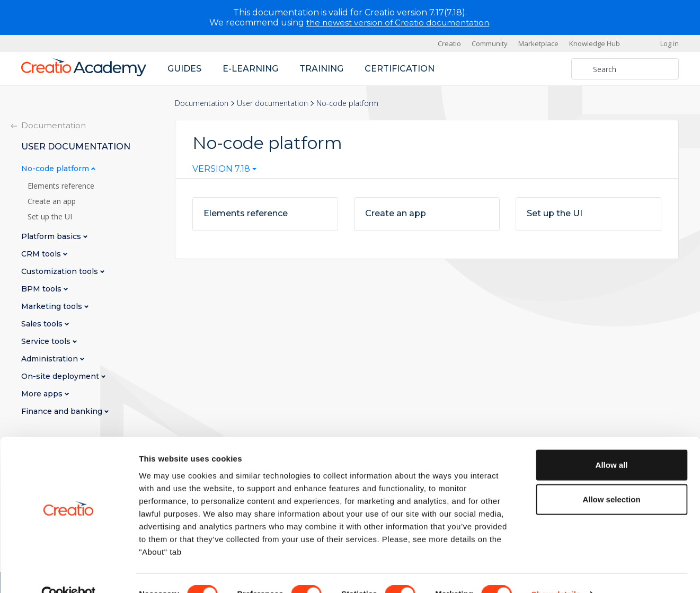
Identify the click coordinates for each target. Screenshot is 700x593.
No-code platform (56, 169)
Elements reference (61, 186)
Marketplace (538, 43)
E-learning (250, 69)
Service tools (47, 342)
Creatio (449, 43)
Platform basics (52, 237)
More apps (43, 394)
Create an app (52, 201)
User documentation (272, 103)
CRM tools (42, 254)
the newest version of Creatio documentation (398, 23)
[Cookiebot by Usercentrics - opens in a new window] (69, 572)
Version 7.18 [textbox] (221, 169)
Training (321, 69)
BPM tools (42, 289)
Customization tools (61, 272)
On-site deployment (61, 377)
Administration (51, 359)
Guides (184, 69)
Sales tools (43, 324)
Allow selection (611, 477)
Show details (556, 572)
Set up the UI (50, 217)
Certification (400, 69)
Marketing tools (53, 307)
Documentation (202, 103)
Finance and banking (63, 411)
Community (490, 43)
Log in (670, 43)
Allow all (612, 442)
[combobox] (224, 171)
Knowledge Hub (595, 43)
